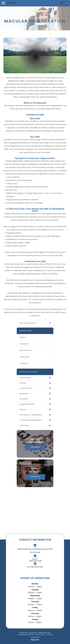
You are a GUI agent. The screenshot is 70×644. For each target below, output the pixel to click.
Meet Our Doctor (26, 350)
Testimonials (24, 357)
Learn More (35, 447)
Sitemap (50, 635)
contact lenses (26, 388)
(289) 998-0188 (35, 561)
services (23, 383)
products (23, 410)
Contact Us (24, 363)
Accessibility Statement (26, 635)
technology (24, 425)
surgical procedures (27, 404)
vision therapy (25, 378)
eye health (24, 399)
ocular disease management (31, 420)
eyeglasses (24, 394)
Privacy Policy (40, 635)
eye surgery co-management (31, 415)
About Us (23, 337)
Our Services (24, 344)
